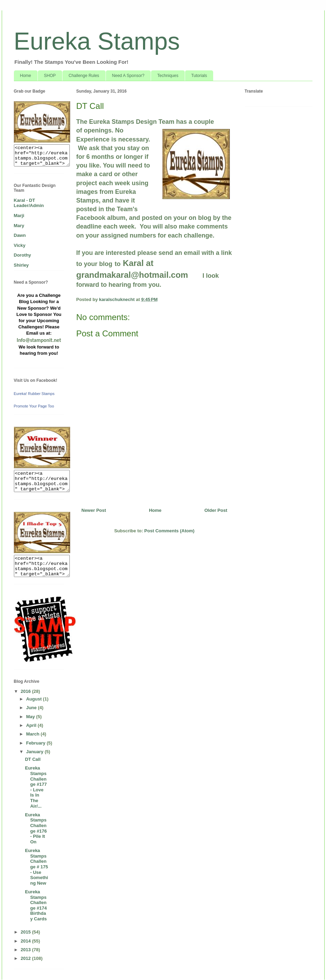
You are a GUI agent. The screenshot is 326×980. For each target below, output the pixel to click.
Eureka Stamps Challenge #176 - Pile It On (36, 828)
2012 (27, 958)
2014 (27, 941)
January (35, 752)
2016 (27, 691)
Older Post (216, 510)
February (36, 743)
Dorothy (23, 255)
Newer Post (94, 510)
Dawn (20, 235)
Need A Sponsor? (128, 76)
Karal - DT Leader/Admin (29, 203)
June (32, 708)
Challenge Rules (84, 76)
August (34, 699)
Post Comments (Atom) (169, 531)
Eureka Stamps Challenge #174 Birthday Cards (36, 905)
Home (26, 76)
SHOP (50, 76)
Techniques (168, 76)
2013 (27, 950)
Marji (19, 216)
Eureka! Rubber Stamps (34, 394)
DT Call (33, 759)
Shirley (21, 265)
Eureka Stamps (97, 41)
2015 (27, 932)
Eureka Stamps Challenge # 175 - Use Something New (36, 867)
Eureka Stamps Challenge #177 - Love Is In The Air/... (36, 787)
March (33, 734)
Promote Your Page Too (34, 406)
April (32, 725)
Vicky (20, 245)
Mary (19, 226)
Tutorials (199, 76)
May (31, 717)
